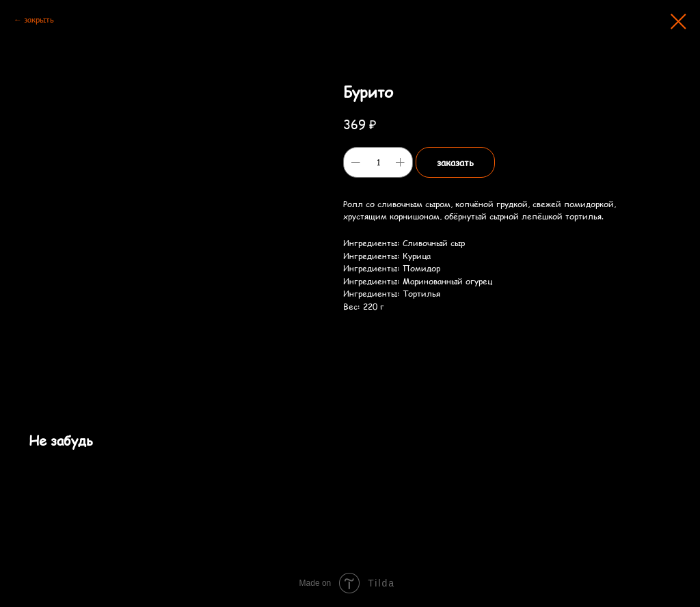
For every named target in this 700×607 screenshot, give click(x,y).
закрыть (39, 19)
